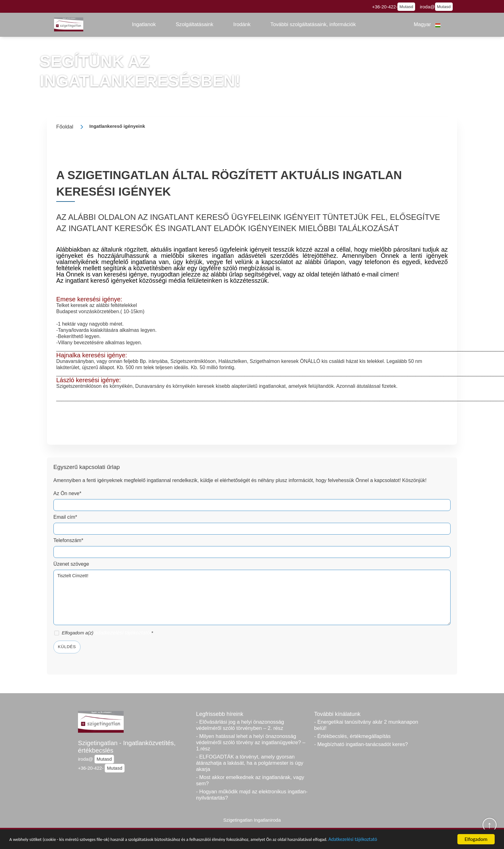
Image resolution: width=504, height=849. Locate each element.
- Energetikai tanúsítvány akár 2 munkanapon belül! (366, 725)
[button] (144, 25)
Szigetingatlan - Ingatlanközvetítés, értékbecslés (127, 747)
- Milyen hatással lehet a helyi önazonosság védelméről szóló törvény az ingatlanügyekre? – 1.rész (251, 742)
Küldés (67, 647)
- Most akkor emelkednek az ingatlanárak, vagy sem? (250, 780)
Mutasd (406, 7)
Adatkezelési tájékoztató (413, 841)
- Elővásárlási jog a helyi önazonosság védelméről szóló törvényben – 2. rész (240, 725)
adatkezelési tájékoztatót (123, 633)
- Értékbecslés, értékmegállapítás (352, 736)
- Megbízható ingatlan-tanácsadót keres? (361, 744)
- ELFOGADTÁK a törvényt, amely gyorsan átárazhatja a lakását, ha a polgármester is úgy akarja (250, 763)
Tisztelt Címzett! (252, 597)
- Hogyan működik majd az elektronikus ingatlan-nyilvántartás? (252, 795)
